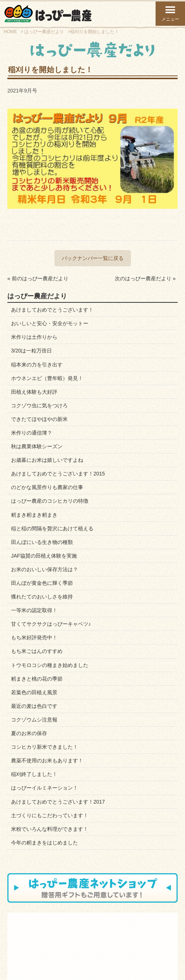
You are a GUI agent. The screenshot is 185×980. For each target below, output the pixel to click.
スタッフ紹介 (26, 943)
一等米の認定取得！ (34, 610)
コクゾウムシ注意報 (34, 720)
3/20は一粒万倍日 (31, 351)
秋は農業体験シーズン (37, 446)
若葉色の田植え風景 (34, 692)
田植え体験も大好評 (34, 392)
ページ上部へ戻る (139, 973)
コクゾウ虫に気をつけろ (39, 405)
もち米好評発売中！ (34, 637)
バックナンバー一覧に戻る (93, 258)
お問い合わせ (80, 938)
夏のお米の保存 (29, 733)
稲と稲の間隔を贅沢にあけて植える (52, 528)
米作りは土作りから (34, 337)
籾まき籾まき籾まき (34, 515)
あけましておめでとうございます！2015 (58, 474)
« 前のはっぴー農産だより (38, 278)
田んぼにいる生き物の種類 (42, 542)
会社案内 (22, 938)
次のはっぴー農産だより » (145, 278)
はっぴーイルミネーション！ (45, 788)
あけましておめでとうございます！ (52, 310)
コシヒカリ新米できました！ (45, 747)
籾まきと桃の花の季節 (37, 679)
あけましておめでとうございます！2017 (58, 802)
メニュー (170, 13)
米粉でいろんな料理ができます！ (50, 829)
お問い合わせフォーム (69, 953)
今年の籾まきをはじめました (45, 843)
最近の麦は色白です (34, 706)
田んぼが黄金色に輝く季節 (42, 583)
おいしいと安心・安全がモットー (50, 323)
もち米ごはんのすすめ (37, 651)
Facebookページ (136, 943)
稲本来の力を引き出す (37, 365)
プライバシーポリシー (116, 953)
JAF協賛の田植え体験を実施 (44, 556)
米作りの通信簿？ (32, 433)
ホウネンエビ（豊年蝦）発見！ (47, 378)
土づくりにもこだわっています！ (50, 815)
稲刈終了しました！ (34, 774)
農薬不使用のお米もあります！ (47, 761)
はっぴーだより (136, 938)
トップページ (46, 973)
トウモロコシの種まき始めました (50, 665)
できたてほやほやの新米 (39, 419)
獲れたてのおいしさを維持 (42, 597)
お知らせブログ (82, 943)
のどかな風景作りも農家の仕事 (47, 487)
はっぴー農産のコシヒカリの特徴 (50, 501)
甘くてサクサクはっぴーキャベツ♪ (51, 624)
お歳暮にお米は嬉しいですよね (47, 460)
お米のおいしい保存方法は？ (45, 569)
